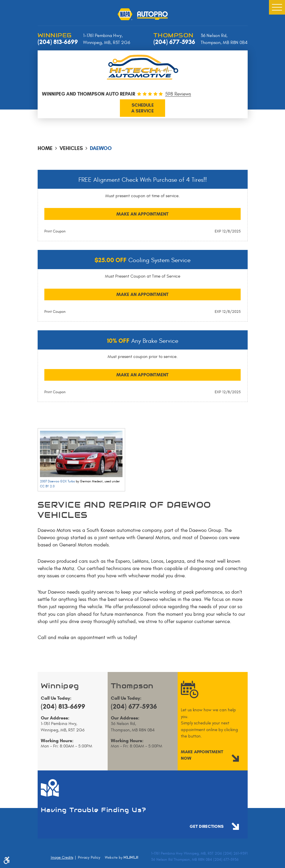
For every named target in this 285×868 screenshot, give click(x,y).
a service (142, 108)
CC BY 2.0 (47, 486)
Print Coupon (55, 231)
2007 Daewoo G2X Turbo (57, 481)
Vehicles (71, 148)
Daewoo (101, 148)
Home (45, 148)
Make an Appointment (142, 214)
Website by (121, 858)
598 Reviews (178, 94)
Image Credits (62, 858)
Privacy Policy (89, 858)
